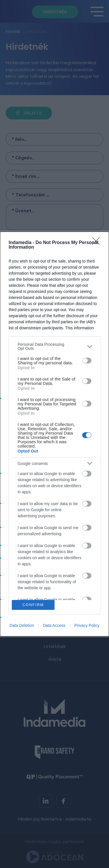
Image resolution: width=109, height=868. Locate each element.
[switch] (87, 361)
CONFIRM (33, 605)
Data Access (54, 625)
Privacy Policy (87, 625)
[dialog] (54, 434)
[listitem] (54, 346)
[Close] (98, 243)
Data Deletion (22, 625)
